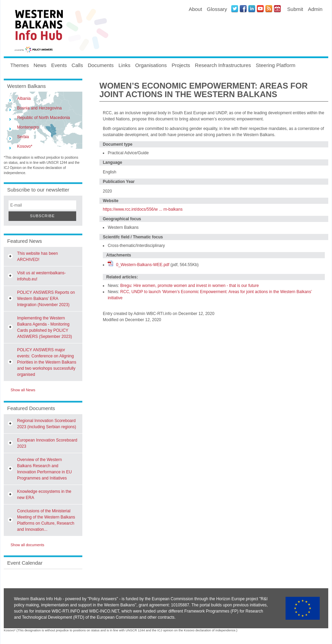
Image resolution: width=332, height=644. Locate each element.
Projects (181, 65)
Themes (19, 65)
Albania (24, 98)
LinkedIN (252, 9)
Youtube (260, 9)
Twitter (235, 9)
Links (124, 65)
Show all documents (27, 545)
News (40, 65)
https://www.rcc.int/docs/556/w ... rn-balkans (143, 209)
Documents (101, 65)
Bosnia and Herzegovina (39, 108)
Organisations (151, 65)
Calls (77, 65)
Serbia (23, 137)
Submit (295, 9)
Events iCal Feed (277, 9)
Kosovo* (25, 146)
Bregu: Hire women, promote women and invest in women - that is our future (190, 286)
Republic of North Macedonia (44, 118)
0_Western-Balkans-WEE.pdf (143, 265)
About (195, 9)
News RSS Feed (269, 9)
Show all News (23, 390)
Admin (315, 9)
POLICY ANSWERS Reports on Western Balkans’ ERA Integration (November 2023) (46, 299)
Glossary (217, 9)
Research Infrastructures (223, 65)
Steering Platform (276, 65)
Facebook (243, 9)
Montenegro (28, 127)
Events (59, 65)
